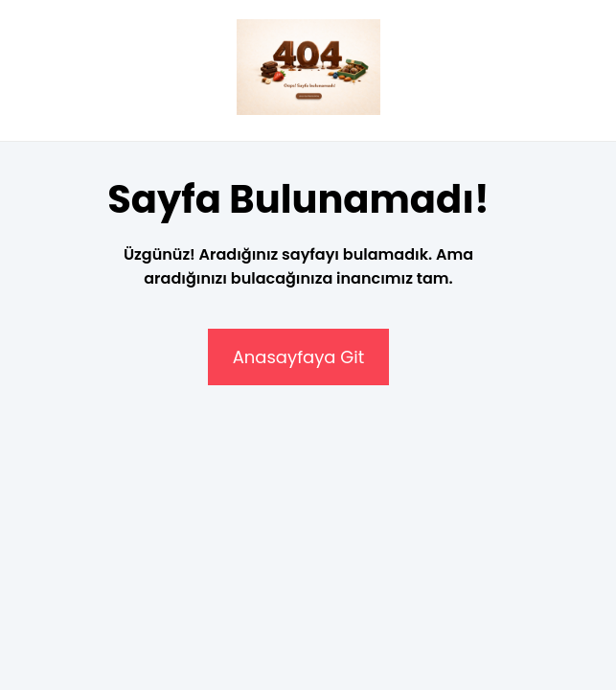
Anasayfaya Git (299, 357)
